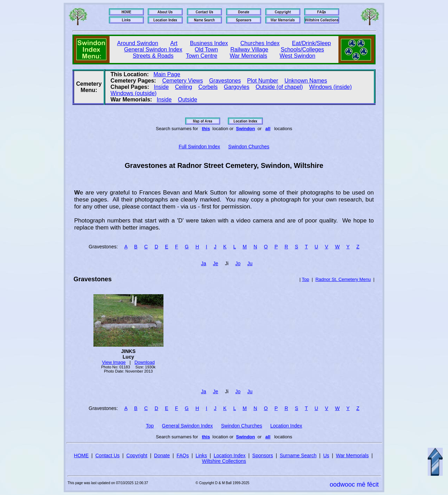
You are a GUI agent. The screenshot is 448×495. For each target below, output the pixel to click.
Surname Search (298, 455)
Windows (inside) (330, 87)
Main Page (167, 74)
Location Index (286, 426)
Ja (204, 263)
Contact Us (108, 455)
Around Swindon (138, 43)
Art (174, 43)
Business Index (209, 43)
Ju (250, 263)
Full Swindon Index (199, 147)
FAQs (183, 455)
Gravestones (225, 81)
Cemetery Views (182, 81)
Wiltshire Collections (224, 461)
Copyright (137, 455)
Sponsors (263, 455)
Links (201, 455)
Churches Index (260, 43)
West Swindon (297, 56)
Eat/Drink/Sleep (311, 43)
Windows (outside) (134, 93)
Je (215, 263)
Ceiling (184, 87)
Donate (162, 455)
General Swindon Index (153, 49)
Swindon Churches (249, 147)
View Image (114, 362)
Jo (238, 263)
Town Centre (202, 56)
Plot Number (263, 81)
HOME (81, 455)
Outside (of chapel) (279, 87)
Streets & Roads (153, 56)
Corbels (208, 87)
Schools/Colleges (302, 49)
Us (326, 455)
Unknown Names (306, 81)
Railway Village (249, 49)
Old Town (206, 49)
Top (305, 279)
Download (145, 362)
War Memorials (248, 56)
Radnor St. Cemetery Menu (343, 279)
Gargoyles (237, 87)
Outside (187, 100)
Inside (161, 87)
